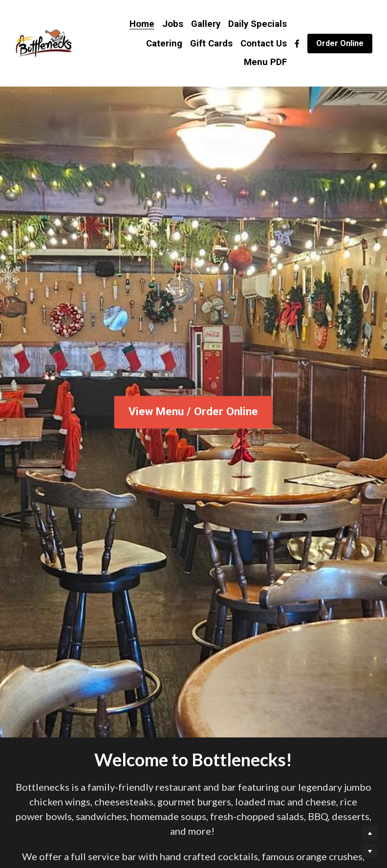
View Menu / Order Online (193, 412)
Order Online (340, 43)
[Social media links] (297, 44)
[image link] (43, 42)
